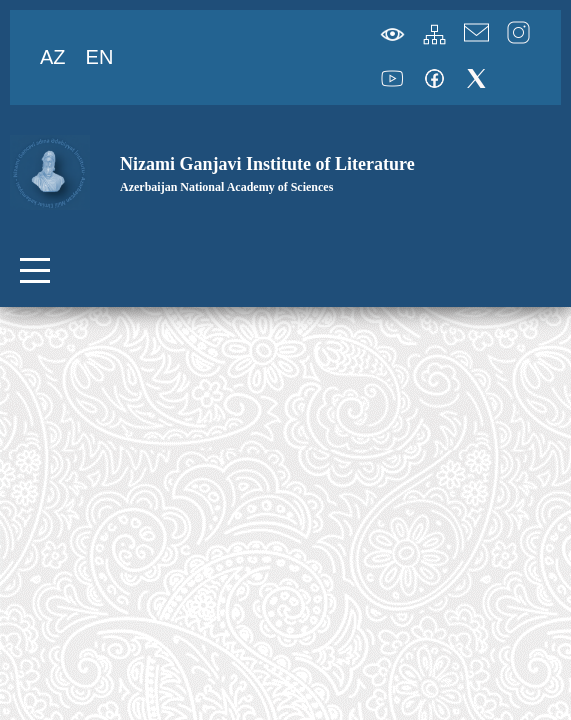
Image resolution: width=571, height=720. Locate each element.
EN (100, 57)
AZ (53, 57)
